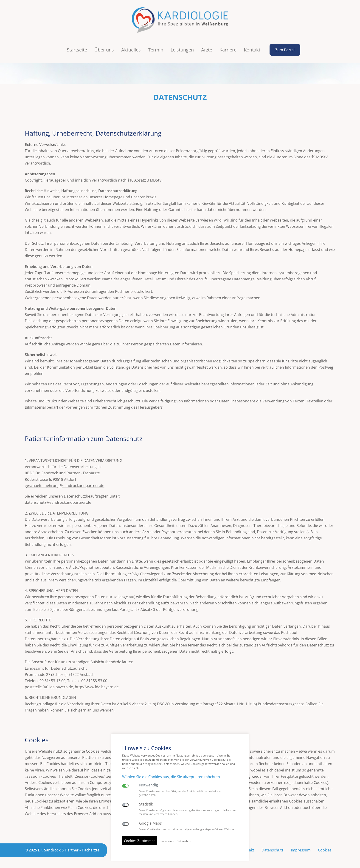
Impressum (301, 850)
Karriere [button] (228, 50)
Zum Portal (285, 50)
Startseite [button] (77, 50)
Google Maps (150, 823)
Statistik (146, 804)
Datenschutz (273, 850)
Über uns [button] (104, 50)
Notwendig (149, 785)
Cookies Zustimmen (140, 841)
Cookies (325, 850)
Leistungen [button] (182, 50)
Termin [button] (156, 50)
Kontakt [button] (252, 50)
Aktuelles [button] (131, 50)
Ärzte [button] (207, 50)
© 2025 (62, 850)
